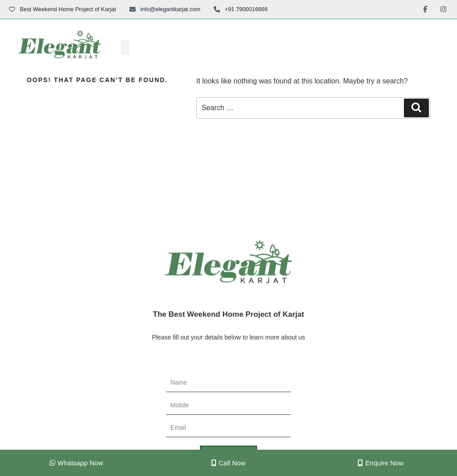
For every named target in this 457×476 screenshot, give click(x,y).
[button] (125, 48)
